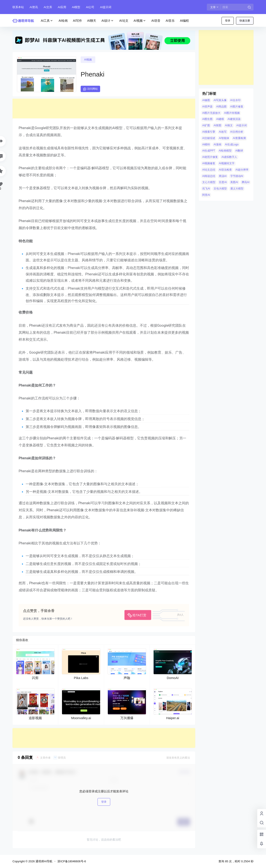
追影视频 (35, 718)
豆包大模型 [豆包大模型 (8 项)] (220, 189)
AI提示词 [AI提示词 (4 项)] (241, 125)
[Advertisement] (104, 109)
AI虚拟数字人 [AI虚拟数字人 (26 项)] (229, 157)
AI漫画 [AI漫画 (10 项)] (217, 144)
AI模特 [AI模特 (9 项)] (206, 144)
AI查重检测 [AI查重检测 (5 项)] (239, 138)
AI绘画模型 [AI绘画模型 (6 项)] (225, 151)
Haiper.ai (173, 718)
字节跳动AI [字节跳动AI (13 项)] (237, 176)
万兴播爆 (127, 718)
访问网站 (90, 89)
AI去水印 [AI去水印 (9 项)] (235, 100)
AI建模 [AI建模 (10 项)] (220, 119)
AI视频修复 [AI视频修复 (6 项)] (209, 163)
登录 (228, 21)
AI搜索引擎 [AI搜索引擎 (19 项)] (209, 132)
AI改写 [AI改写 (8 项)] (223, 132)
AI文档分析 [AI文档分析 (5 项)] (237, 132)
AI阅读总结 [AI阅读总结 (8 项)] (209, 176)
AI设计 (108, 21)
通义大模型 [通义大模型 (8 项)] (237, 189)
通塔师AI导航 (43, 861)
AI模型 (76, 7)
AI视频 (140, 21)
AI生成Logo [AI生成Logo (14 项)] (232, 144)
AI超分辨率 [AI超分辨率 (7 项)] (242, 170)
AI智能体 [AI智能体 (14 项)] (224, 138)
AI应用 (62, 7)
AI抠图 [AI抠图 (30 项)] (217, 125)
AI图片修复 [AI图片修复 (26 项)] (237, 107)
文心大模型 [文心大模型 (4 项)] (209, 182)
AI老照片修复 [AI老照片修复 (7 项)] (210, 157)
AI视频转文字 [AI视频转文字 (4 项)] (227, 163)
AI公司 (90, 7)
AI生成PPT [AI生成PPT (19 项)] (209, 151)
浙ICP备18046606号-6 (72, 861)
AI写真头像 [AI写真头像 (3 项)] (220, 100)
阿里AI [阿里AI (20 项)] (206, 195)
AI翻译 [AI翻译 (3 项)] (239, 151)
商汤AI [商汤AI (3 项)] (223, 176)
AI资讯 (34, 7)
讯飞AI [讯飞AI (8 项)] (206, 189)
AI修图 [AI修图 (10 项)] (206, 100)
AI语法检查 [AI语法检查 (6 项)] (225, 170)
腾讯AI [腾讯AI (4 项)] (246, 182)
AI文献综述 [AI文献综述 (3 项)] (209, 138)
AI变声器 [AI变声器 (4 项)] (207, 107)
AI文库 (48, 7)
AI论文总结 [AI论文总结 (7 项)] (209, 170)
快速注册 (245, 21)
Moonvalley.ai (81, 718)
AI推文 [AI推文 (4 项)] (229, 125)
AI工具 (47, 21)
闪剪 (35, 678)
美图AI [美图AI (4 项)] (234, 182)
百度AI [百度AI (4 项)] (223, 182)
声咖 (127, 678)
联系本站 (18, 7)
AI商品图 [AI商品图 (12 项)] (221, 107)
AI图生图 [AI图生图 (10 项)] (207, 119)
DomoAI (173, 678)
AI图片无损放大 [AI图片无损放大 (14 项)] (211, 113)
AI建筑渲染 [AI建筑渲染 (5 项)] (234, 119)
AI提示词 (106, 7)
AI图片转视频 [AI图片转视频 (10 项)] (232, 113)
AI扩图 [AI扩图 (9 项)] (206, 125)
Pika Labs (81, 678)
